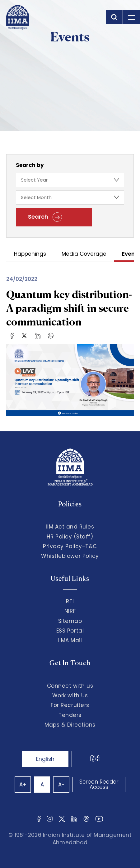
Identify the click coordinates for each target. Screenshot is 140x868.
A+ (23, 785)
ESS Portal (70, 631)
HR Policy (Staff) (70, 537)
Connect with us (70, 686)
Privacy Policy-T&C (70, 546)
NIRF (70, 611)
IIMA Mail (70, 640)
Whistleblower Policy (70, 556)
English (45, 759)
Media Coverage (84, 254)
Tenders (70, 715)
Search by (30, 165)
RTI (70, 601)
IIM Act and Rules (70, 527)
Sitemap (70, 621)
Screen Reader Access (99, 784)
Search (45, 217)
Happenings (30, 254)
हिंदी (95, 759)
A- (61, 785)
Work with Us (70, 695)
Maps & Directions (70, 725)
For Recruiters (70, 705)
